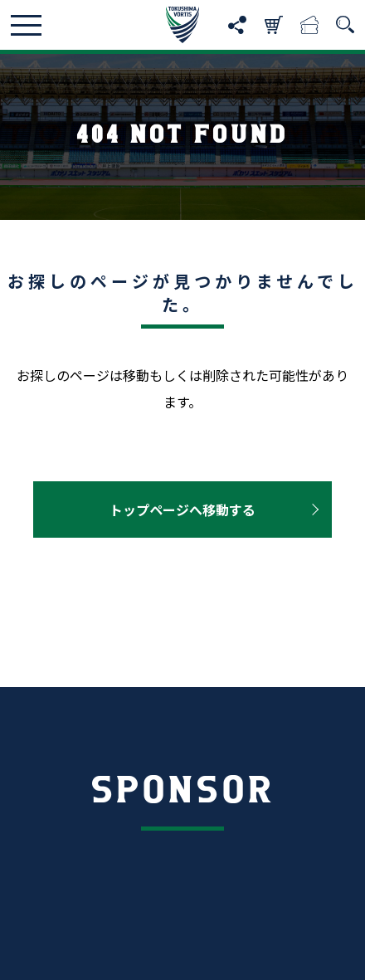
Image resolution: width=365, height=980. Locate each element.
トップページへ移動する (182, 510)
